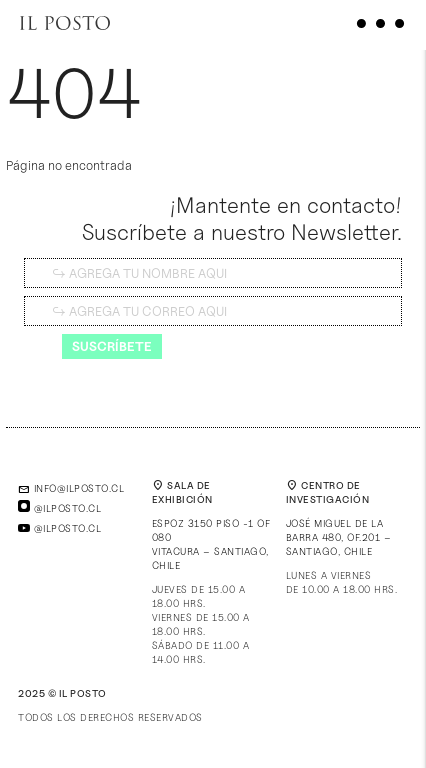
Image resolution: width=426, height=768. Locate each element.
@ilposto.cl (59, 508)
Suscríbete (112, 346)
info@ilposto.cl (71, 488)
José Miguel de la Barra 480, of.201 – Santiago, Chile (339, 537)
